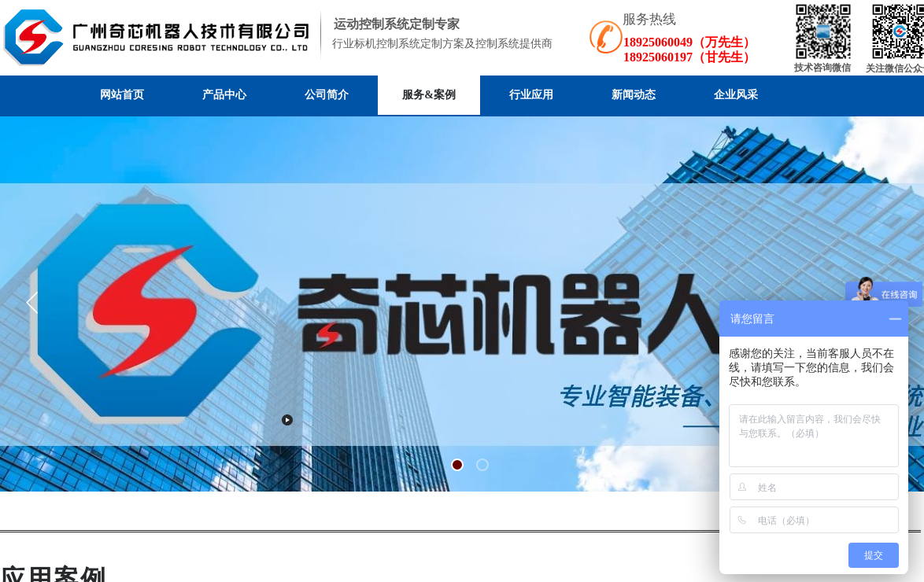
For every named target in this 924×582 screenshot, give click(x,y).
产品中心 (224, 95)
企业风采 (736, 95)
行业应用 (531, 95)
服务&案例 (429, 95)
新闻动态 (634, 95)
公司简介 (327, 95)
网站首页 (122, 95)
